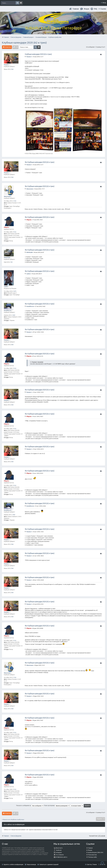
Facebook (59, 850)
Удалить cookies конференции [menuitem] (13, 864)
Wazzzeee (7, 196)
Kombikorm (8, 310)
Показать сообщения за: (30, 805)
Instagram (59, 852)
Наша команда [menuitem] (31, 864)
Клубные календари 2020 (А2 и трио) (24, 43)
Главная (76, 9)
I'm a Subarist (60, 855)
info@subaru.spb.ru (62, 857)
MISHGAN (7, 258)
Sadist (6, 287)
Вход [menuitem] (104, 3)
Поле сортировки (57, 805)
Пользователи (92, 855)
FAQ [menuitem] (96, 9)
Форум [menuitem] (87, 9)
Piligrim (6, 227)
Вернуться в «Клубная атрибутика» (14, 819)
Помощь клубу (92, 857)
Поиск (17, 3)
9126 (15, 232)
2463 (14, 315)
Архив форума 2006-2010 (96, 852)
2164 (15, 201)
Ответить (8, 47)
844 (12, 69)
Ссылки (103, 9)
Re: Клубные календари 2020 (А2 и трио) (40, 162)
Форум (90, 850)
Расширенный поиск (21, 3)
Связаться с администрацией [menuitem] (49, 864)
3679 (15, 291)
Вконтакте (59, 848)
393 (11, 262)
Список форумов (16, 836)
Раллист (7, 65)
